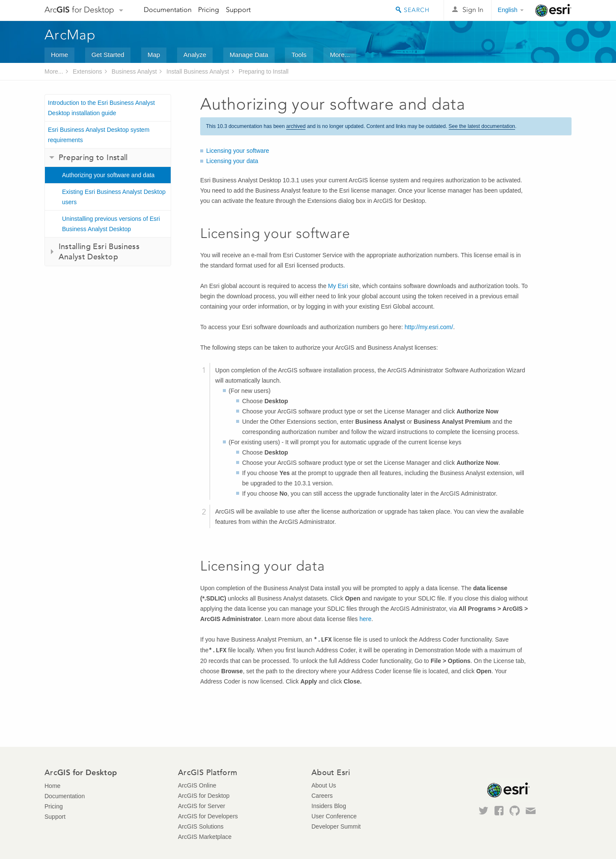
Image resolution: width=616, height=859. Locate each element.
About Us (324, 785)
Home (59, 55)
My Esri (338, 286)
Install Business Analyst (198, 71)
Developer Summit (336, 826)
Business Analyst (134, 71)
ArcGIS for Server (201, 806)
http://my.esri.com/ (429, 327)
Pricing (209, 10)
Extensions (87, 71)
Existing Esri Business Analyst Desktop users (114, 197)
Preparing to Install (264, 71)
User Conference (334, 816)
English (508, 10)
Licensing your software (238, 151)
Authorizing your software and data (108, 175)
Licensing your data (232, 161)
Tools (299, 55)
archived (296, 126)
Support (238, 10)
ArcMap (70, 35)
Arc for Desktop (79, 10)
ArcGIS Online (197, 785)
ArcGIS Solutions (201, 826)
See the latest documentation (482, 126)
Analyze (195, 55)
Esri (553, 10)
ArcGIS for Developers (208, 816)
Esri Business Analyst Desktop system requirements (99, 135)
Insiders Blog (329, 806)
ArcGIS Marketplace (205, 837)
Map (154, 55)
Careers (322, 796)
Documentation (168, 10)
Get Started (108, 55)
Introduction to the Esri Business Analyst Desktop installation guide (101, 108)
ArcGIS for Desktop (204, 796)
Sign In (473, 10)
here (365, 619)
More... (340, 55)
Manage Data (249, 55)
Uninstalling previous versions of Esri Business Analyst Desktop (111, 224)
